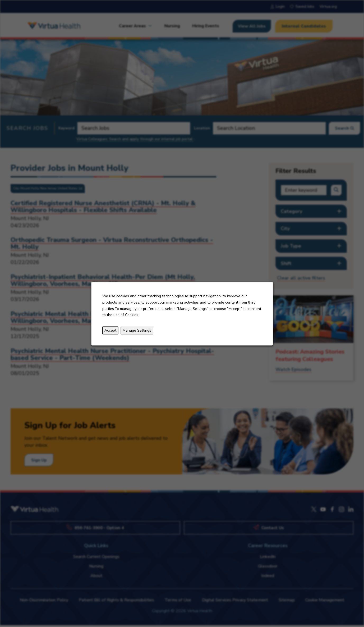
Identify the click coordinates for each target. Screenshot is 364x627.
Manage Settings (137, 330)
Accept (110, 330)
